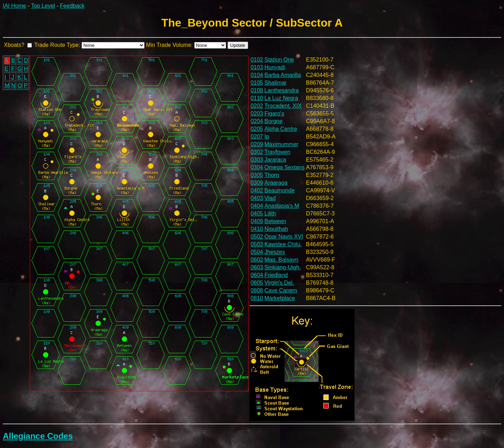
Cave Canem (281, 290)
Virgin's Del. (279, 283)
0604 (257, 275)
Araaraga (276, 183)
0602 (257, 260)
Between (275, 221)
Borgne (274, 121)
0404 (257, 206)
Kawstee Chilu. (283, 244)
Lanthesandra (282, 90)
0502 (257, 237)
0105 (257, 83)
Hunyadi (275, 67)
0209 (257, 144)
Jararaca (275, 160)
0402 (257, 190)
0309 (257, 183)
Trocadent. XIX (283, 106)
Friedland (276, 275)
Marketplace (280, 298)
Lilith (270, 214)
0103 (257, 67)
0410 (257, 229)
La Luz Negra (281, 98)
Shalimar (276, 83)
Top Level (43, 6)
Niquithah (276, 229)
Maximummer (282, 144)
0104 (257, 75)
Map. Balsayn (282, 260)
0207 (257, 137)
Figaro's (274, 113)
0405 (257, 214)
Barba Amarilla (283, 75)
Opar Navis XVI (284, 237)
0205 (257, 129)
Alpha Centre (281, 129)
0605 (257, 283)
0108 (257, 90)
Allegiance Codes (38, 436)
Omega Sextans (285, 167)
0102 (257, 60)
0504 (257, 252)
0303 (257, 160)
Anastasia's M (282, 206)
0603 (257, 267)
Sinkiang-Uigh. (283, 267)
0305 (257, 175)
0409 (257, 221)
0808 (257, 290)
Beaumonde (280, 190)
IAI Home (15, 6)
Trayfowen (278, 152)
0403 (257, 198)
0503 (257, 244)
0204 (257, 121)
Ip (267, 137)
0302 (257, 152)
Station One (279, 60)
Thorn (272, 175)
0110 (257, 98)
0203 (257, 113)
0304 (257, 167)
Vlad (270, 198)
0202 (257, 106)
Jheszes (275, 252)
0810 (257, 298)
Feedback (72, 6)
